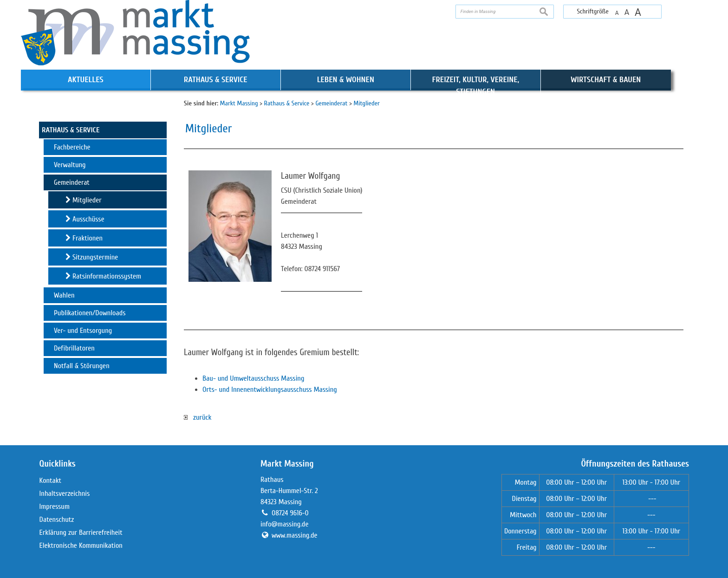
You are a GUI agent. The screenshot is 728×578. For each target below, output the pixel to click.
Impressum (55, 507)
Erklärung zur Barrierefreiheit (81, 533)
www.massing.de (295, 535)
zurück (198, 417)
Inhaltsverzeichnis (65, 494)
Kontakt (51, 481)
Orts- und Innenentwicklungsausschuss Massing (270, 390)
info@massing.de (284, 524)
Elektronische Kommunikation (81, 546)
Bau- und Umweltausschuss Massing (253, 378)
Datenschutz (57, 520)
